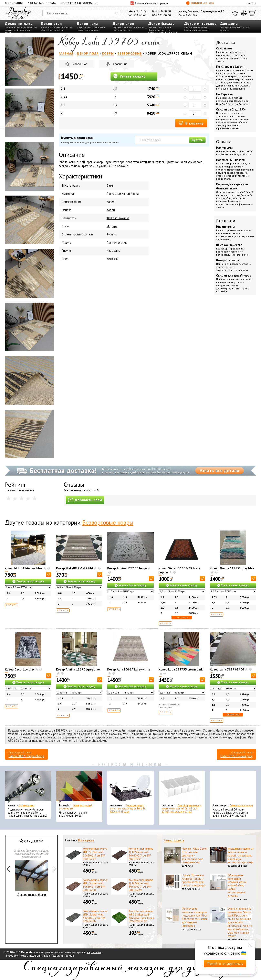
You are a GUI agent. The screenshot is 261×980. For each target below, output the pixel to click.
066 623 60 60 (161, 15)
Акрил (135, 194)
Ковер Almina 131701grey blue (78, 669)
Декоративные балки (31, 878)
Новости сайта (174, 840)
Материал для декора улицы (95, 864)
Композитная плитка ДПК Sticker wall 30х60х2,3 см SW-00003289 (141, 885)
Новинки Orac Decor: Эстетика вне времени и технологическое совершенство (195, 855)
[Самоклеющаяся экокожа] (233, 787)
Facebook (12, 956)
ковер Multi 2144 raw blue (24, 568)
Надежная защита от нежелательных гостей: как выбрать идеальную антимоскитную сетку (241, 855)
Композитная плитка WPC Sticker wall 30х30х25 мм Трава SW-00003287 (141, 916)
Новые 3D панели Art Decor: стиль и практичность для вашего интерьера (194, 880)
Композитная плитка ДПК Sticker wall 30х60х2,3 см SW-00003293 (95, 854)
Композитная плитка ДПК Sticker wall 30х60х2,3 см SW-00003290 (95, 885)
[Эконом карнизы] (28, 787)
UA (248, 3)
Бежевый (113, 259)
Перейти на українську (225, 964)
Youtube (69, 956)
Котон (126, 194)
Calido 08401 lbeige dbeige (26, 756)
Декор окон (123, 24)
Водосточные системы (160, 30)
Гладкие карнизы (14, 27)
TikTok (46, 956)
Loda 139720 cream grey (236, 756)
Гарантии (226, 221)
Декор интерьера (200, 24)
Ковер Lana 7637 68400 (227, 669)
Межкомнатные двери (196, 27)
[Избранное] (235, 13)
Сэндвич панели (56, 30)
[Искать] (117, 13)
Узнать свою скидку (30, 581)
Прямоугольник (117, 242)
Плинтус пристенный (94, 27)
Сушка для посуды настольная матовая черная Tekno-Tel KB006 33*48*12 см (128, 809)
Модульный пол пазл (87, 30)
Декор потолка (19, 24)
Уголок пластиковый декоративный (76, 807)
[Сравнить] (244, 13)
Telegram (57, 956)
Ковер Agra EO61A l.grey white (129, 669)
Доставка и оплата (42, 3)
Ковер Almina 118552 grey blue (232, 568)
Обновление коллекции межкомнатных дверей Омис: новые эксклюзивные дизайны (237, 885)
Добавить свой (85, 500)
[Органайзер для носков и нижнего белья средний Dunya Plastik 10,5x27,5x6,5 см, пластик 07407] (182, 787)
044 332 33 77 (137, 11)
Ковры (80, 27)
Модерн (112, 226)
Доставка (226, 42)
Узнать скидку (129, 76)
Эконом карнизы (27, 806)
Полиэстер (114, 194)
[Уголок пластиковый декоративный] (79, 787)
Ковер (111, 202)
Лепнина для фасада (160, 27)
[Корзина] (253, 13)
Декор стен (51, 24)
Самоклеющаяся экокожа (241, 806)
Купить (197, 140)
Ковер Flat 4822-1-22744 (75, 568)
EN (252, 3)
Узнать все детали (220, 470)
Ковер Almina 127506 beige (127, 568)
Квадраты (113, 251)
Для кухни (226, 27)
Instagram (35, 956)
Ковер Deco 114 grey (20, 669)
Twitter (23, 956)
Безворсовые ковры (108, 522)
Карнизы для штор (122, 27)
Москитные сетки (121, 30)
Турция (111, 234)
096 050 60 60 (161, 11)
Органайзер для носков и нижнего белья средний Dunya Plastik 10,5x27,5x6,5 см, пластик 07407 (181, 809)
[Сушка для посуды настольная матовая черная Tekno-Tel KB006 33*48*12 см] (130, 787)
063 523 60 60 (137, 15)
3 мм (110, 185)
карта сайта (94, 952)
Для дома (229, 24)
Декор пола (87, 24)
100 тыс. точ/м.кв (118, 218)
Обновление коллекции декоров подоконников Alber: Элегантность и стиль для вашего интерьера (195, 917)
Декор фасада (161, 24)
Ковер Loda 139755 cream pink (181, 669)
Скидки (200, 3)
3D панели (58, 27)
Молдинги (46, 27)
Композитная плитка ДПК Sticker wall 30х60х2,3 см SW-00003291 (141, 854)
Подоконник (139, 27)
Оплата (224, 142)
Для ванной (238, 27)
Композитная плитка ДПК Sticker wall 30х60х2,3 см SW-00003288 (95, 916)
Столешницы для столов (196, 30)
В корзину (191, 123)
